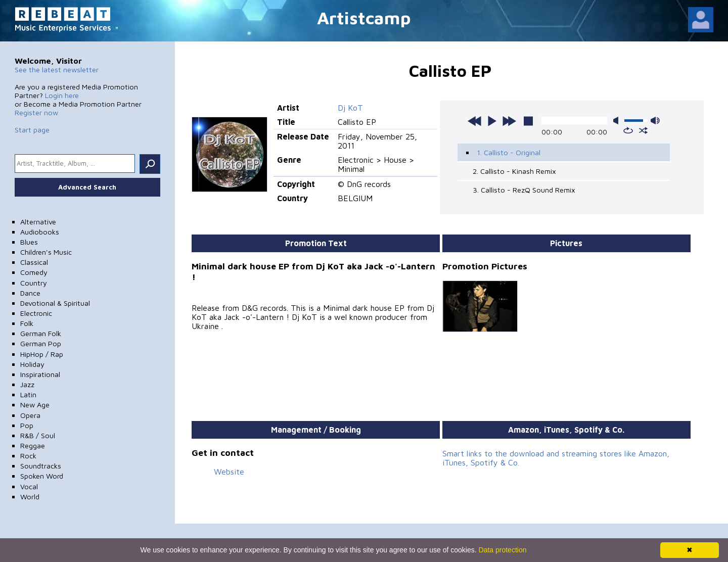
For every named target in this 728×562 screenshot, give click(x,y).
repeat (628, 130)
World (30, 497)
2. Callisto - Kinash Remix (514, 171)
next (509, 121)
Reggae (33, 446)
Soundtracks (41, 466)
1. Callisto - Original (509, 152)
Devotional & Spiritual (55, 303)
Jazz (27, 384)
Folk (27, 323)
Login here (62, 95)
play (492, 121)
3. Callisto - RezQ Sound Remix (524, 190)
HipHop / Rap (42, 354)
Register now (36, 112)
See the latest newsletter (57, 69)
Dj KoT (350, 108)
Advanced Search (87, 187)
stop (528, 121)
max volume (655, 121)
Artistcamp (364, 17)
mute (618, 121)
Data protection (503, 550)
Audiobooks (40, 232)
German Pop (41, 343)
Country (34, 283)
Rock (28, 456)
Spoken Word (42, 476)
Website (229, 472)
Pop (27, 425)
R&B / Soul (38, 435)
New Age (35, 405)
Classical (34, 262)
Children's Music (46, 252)
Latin (28, 394)
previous (475, 121)
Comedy (34, 272)
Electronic (36, 313)
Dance (30, 293)
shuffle (643, 130)
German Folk (41, 333)
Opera (30, 415)
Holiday (32, 364)
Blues (29, 242)
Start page (32, 130)
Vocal (29, 486)
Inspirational (40, 374)
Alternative (38, 222)
